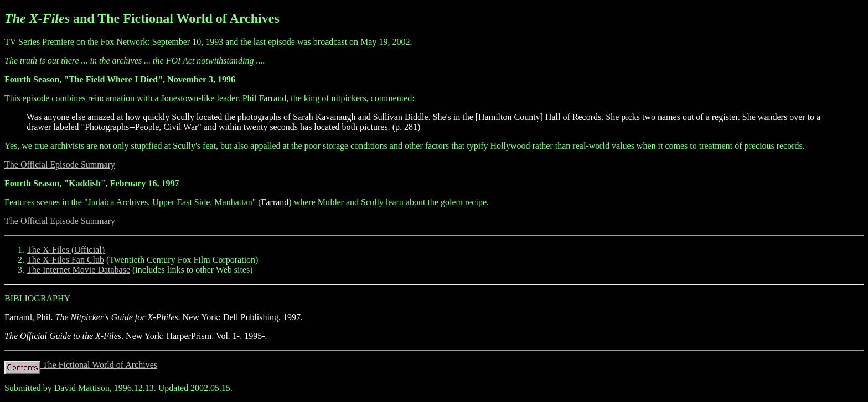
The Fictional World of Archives (81, 365)
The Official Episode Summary (60, 165)
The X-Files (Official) (66, 250)
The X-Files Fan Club (65, 260)
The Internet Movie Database (78, 270)
